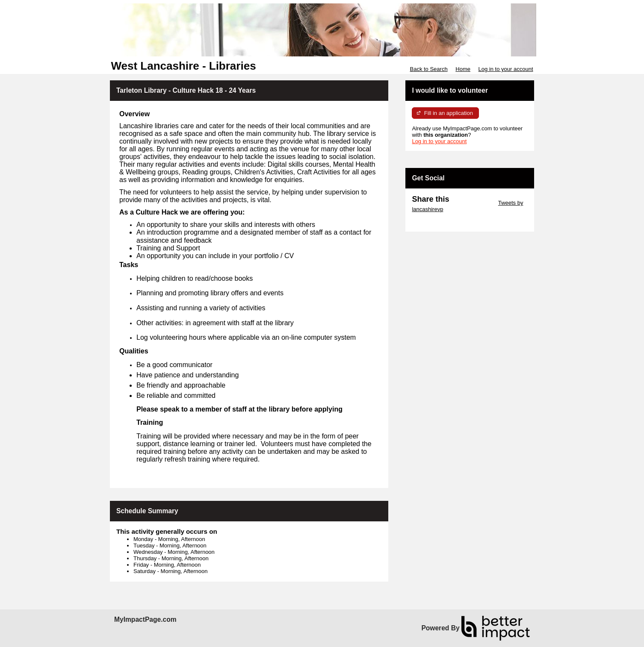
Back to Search (428, 69)
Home (463, 69)
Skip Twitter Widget (473, 203)
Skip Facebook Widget (440, 222)
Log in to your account (506, 69)
